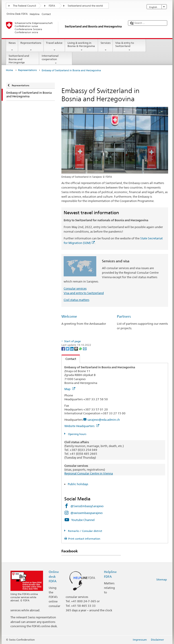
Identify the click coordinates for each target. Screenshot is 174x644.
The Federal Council (24, 6)
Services (105, 47)
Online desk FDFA (54, 576)
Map (70, 389)
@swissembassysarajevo (87, 513)
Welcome (69, 316)
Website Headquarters (82, 426)
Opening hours (77, 434)
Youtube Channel (83, 520)
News (12, 47)
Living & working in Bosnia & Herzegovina (82, 47)
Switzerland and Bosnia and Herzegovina (23, 60)
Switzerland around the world (85, 6)
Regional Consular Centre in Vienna (89, 473)
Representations (31, 47)
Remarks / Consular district (85, 531)
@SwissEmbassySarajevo (87, 506)
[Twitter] (68, 348)
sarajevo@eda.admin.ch (104, 420)
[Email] (85, 348)
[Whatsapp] (81, 348)
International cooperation (56, 59)
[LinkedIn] (72, 348)
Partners (124, 316)
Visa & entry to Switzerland (129, 47)
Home (9, 70)
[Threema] (76, 348)
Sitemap (162, 579)
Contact (69, 359)
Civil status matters (76, 300)
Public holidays (78, 484)
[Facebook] (64, 348)
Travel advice (54, 47)
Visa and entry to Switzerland (84, 293)
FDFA (52, 6)
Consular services (75, 288)
